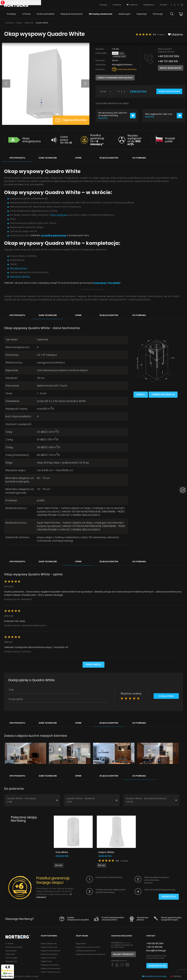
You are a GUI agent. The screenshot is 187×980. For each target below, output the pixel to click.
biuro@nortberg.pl (156, 951)
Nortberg (10, 23)
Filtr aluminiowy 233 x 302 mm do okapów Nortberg (113, 114)
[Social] (112, 965)
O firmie (26, 14)
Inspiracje (142, 14)
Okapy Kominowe (49, 948)
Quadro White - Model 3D (92, 801)
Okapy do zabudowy (51, 969)
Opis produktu (17, 157)
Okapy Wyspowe (49, 944)
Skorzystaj (169, 897)
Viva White (62, 853)
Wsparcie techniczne (71, 14)
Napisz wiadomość (171, 68)
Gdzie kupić (124, 14)
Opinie (78, 157)
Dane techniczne (48, 157)
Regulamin (81, 944)
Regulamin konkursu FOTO (88, 948)
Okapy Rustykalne (49, 955)
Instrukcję (100, 282)
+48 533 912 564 (169, 56)
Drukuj (141, 394)
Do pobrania (139, 157)
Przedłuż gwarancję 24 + (97, 140)
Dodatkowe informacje (155, 976)
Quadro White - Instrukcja (32, 801)
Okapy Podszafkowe (51, 951)
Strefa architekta (45, 14)
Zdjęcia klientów (71, 120)
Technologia (11, 958)
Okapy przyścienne (50, 965)
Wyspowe (29, 23)
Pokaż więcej (93, 665)
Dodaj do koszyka (169, 91)
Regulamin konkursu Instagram (91, 955)
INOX (122, 53)
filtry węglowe (59, 215)
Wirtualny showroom (100, 14)
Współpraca (11, 962)
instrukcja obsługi (20, 276)
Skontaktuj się (157, 966)
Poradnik (114, 282)
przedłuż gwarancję (54, 235)
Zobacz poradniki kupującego (115, 78)
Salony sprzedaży (124, 955)
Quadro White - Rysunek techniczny (152, 801)
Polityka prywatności (86, 951)
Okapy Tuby (46, 962)
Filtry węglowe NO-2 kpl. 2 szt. (159, 114)
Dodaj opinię (166, 697)
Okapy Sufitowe (48, 958)
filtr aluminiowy (18, 268)
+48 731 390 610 (168, 61)
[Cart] (181, 14)
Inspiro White (106, 853)
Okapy (19, 23)
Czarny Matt (119, 56)
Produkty (11, 14)
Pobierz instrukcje (163, 394)
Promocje (158, 14)
